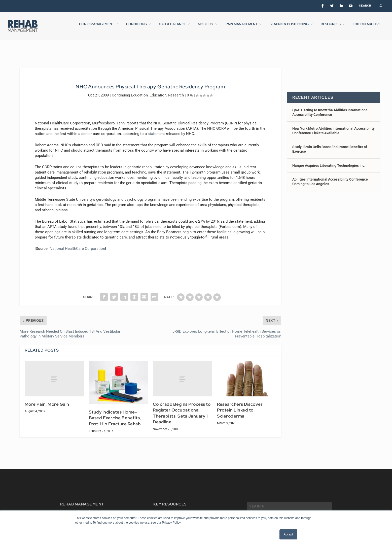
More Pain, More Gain (47, 400)
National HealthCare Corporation (77, 244)
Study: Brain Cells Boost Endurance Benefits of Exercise (330, 145)
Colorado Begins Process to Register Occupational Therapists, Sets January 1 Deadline (182, 409)
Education (158, 90)
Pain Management (242, 27)
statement (156, 129)
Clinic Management (97, 27)
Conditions (136, 27)
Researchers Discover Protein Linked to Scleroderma (240, 406)
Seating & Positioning (289, 27)
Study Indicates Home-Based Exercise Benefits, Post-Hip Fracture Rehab (115, 413)
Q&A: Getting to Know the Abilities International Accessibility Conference (330, 108)
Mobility (206, 27)
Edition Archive (367, 27)
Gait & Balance (172, 27)
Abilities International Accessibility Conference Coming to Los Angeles (330, 177)
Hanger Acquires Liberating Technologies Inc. (329, 161)
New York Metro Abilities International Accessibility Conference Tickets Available (333, 126)
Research (176, 90)
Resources (331, 27)
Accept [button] (288, 534)
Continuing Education (130, 90)
